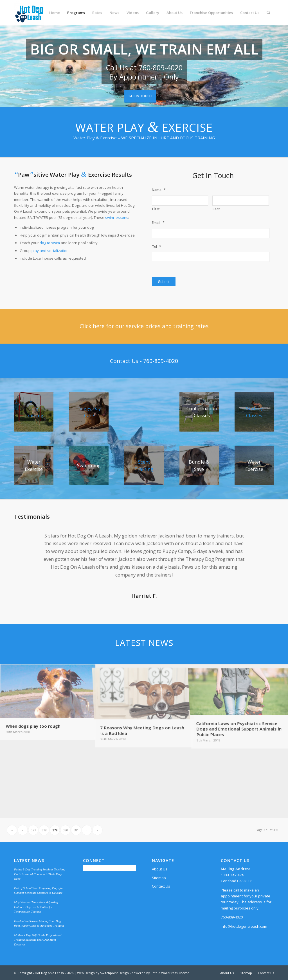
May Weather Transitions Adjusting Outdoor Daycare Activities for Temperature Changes (36, 907)
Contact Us (161, 886)
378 (44, 830)
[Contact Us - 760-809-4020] (144, 361)
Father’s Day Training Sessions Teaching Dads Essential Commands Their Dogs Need (40, 874)
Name (159, 190)
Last (216, 209)
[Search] (268, 13)
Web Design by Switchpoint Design (103, 973)
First (156, 209)
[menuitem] (55, 13)
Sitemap (159, 878)
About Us (160, 869)
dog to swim (50, 243)
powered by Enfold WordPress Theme (160, 973)
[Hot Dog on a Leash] (29, 13)
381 (76, 830)
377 (33, 830)
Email (158, 223)
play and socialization (50, 251)
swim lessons (117, 217)
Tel (157, 247)
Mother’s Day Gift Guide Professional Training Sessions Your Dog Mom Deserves (38, 940)
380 (66, 830)
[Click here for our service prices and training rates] (144, 326)
